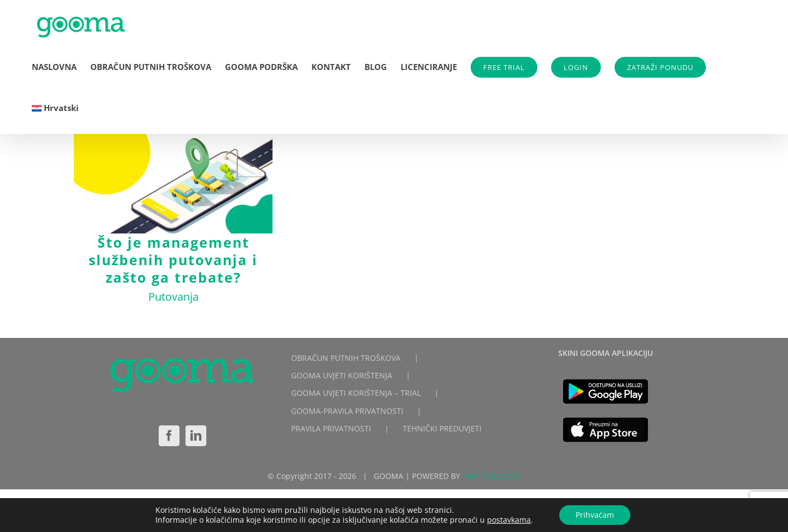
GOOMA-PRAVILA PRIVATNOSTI (347, 411)
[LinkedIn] (196, 436)
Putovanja (173, 297)
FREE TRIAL (504, 67)
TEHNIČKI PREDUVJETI (442, 428)
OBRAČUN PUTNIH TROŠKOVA (346, 358)
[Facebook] (169, 436)
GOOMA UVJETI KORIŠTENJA (342, 375)
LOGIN (576, 67)
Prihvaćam (595, 515)
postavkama (509, 520)
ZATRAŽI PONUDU (660, 67)
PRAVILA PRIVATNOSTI (331, 428)
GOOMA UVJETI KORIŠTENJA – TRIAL (356, 393)
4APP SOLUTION (492, 476)
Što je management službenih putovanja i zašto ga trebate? (173, 260)
